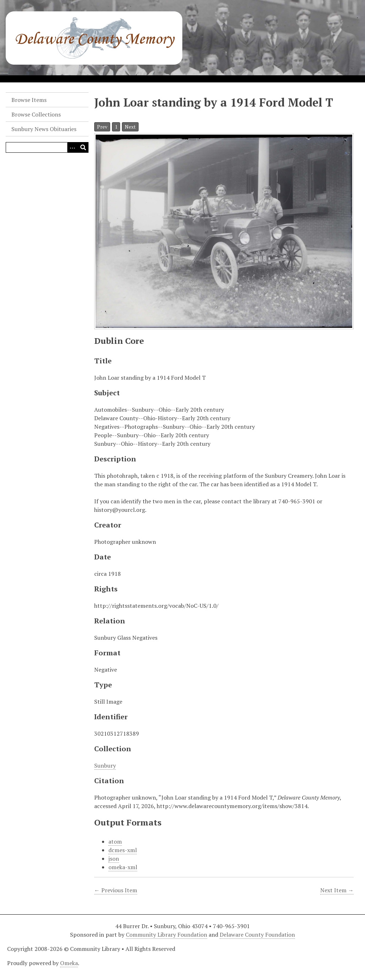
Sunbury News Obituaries (44, 129)
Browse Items (29, 100)
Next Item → (337, 890)
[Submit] (83, 147)
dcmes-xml (123, 850)
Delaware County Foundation (257, 935)
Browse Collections (36, 114)
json (114, 859)
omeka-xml (123, 867)
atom (115, 841)
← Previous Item (116, 890)
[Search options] (73, 147)
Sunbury (105, 765)
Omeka (69, 963)
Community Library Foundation (167, 935)
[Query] (47, 147)
